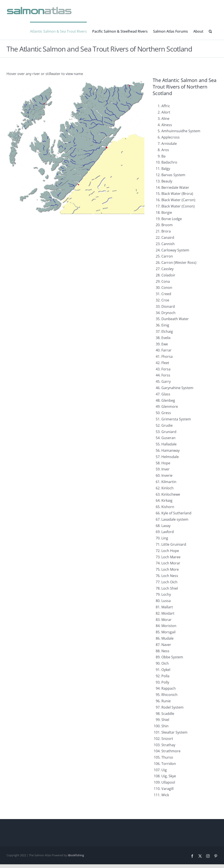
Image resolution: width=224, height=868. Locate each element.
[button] (210, 31)
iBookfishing (76, 855)
